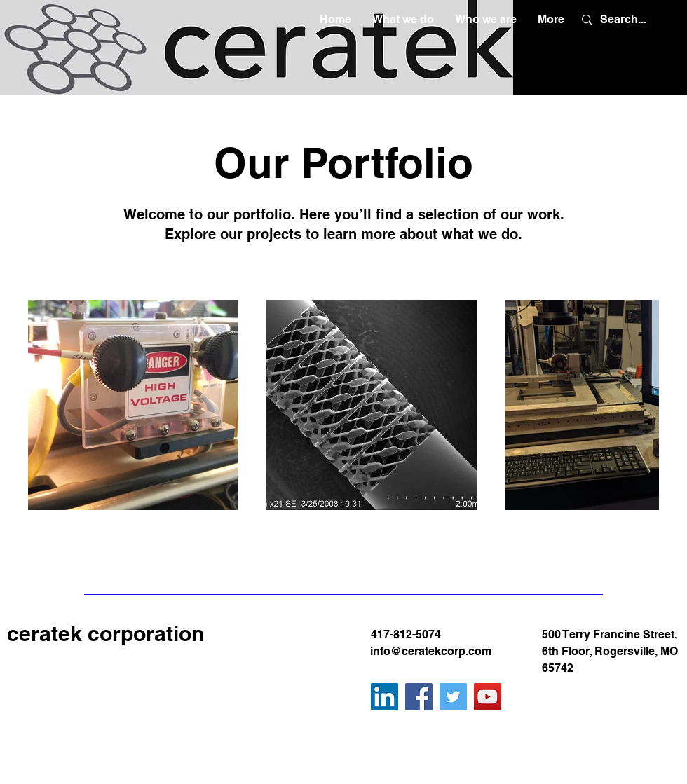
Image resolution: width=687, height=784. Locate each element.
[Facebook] (419, 697)
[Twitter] (453, 697)
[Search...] (624, 20)
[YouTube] (488, 697)
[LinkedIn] (385, 697)
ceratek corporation (106, 633)
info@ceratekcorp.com (431, 651)
